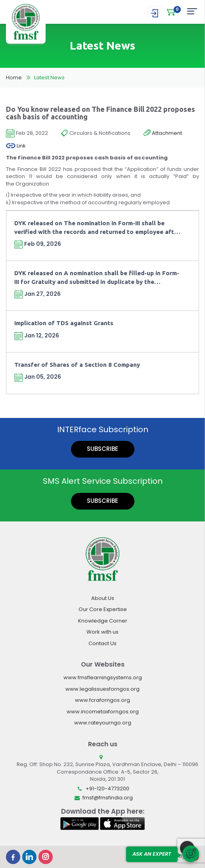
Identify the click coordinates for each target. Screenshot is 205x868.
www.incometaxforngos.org (103, 712)
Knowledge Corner (103, 621)
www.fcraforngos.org (102, 700)
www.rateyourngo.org (103, 723)
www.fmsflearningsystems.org (103, 677)
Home (14, 78)
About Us (103, 598)
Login (155, 13)
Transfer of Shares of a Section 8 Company (77, 365)
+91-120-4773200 (107, 788)
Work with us (102, 632)
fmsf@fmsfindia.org (108, 798)
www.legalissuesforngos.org (102, 689)
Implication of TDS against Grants (64, 323)
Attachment (163, 133)
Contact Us (102, 643)
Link (16, 146)
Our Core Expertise (103, 609)
